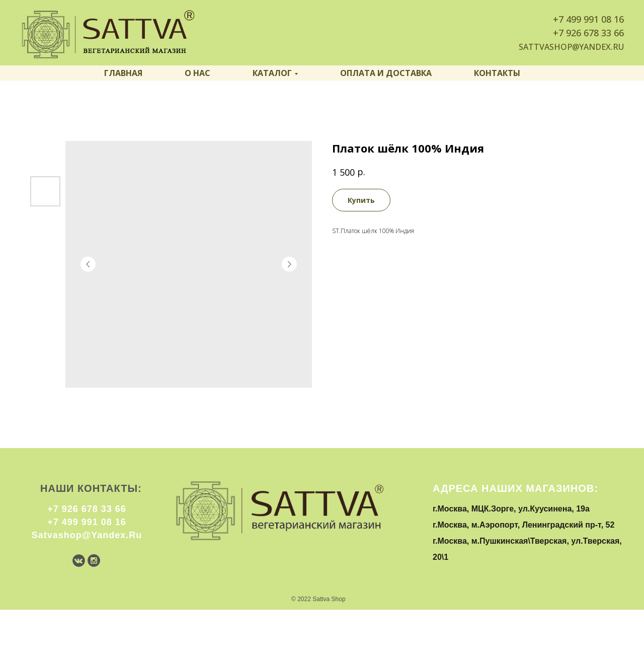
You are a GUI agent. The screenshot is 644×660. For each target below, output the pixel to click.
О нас (197, 73)
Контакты (497, 73)
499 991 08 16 (595, 19)
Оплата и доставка (386, 73)
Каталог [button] (272, 73)
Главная (123, 73)
